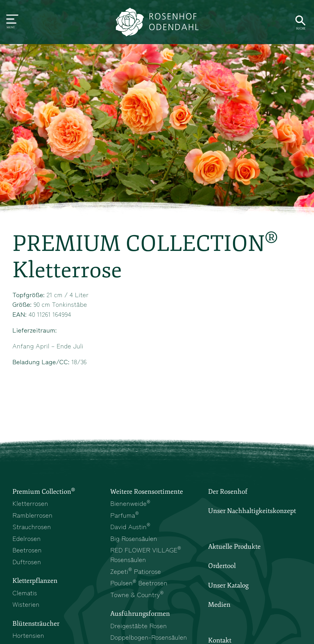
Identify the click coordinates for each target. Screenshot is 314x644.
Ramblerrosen (32, 515)
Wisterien (26, 604)
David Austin (130, 526)
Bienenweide (130, 503)
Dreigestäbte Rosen (139, 625)
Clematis (25, 592)
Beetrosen (27, 550)
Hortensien (28, 635)
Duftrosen (27, 561)
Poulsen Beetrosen (139, 583)
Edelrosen (27, 538)
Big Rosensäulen (134, 538)
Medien (219, 605)
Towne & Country (137, 594)
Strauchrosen (32, 526)
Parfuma (125, 515)
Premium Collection (44, 491)
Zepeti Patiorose (136, 571)
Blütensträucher (36, 624)
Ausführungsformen (140, 614)
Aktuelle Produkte (234, 546)
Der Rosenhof (228, 492)
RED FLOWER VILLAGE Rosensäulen (146, 554)
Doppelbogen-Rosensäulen (149, 637)
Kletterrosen (30, 503)
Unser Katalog (228, 585)
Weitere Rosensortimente (147, 492)
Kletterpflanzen (35, 581)
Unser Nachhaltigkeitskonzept (252, 511)
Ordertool (222, 566)
